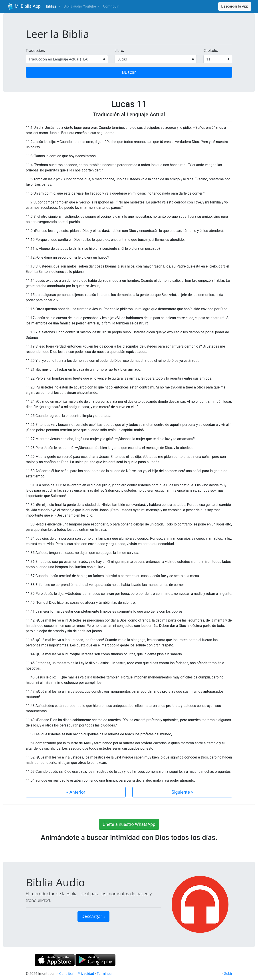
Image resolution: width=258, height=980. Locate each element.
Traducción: (35, 50)
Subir (228, 974)
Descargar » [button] (93, 916)
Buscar (129, 72)
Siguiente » (182, 792)
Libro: (119, 50)
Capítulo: (211, 50)
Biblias (52, 6)
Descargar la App (235, 6)
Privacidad (86, 974)
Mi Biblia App (24, 7)
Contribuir (111, 6)
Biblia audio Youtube (80, 6)
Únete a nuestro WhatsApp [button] (129, 824)
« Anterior (76, 792)
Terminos (104, 974)
